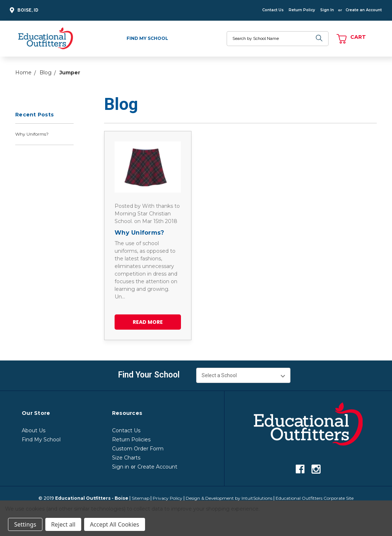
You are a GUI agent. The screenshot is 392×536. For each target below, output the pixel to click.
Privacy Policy (168, 498)
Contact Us (273, 10)
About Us (34, 430)
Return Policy (302, 10)
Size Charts (126, 458)
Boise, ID (23, 10)
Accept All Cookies (115, 524)
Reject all (63, 524)
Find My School (147, 38)
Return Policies (131, 440)
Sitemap (141, 498)
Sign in (121, 467)
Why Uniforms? (32, 134)
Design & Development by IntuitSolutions (229, 498)
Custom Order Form (138, 449)
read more (148, 322)
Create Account (157, 467)
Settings (25, 524)
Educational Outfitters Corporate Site (315, 498)
